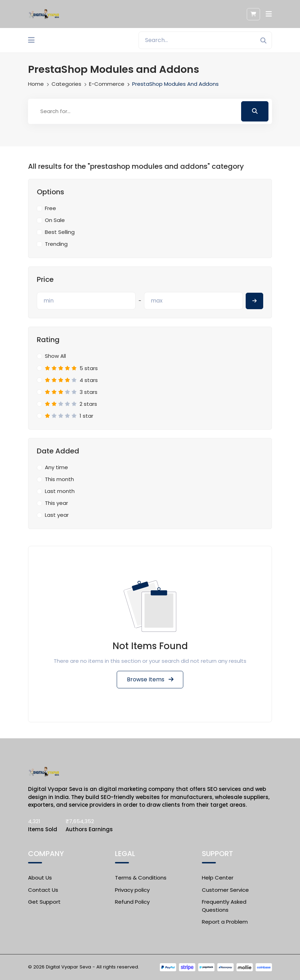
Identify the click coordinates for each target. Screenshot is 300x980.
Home (36, 84)
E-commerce (107, 84)
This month (59, 479)
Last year (57, 515)
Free (50, 208)
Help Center (218, 878)
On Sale (55, 220)
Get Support (44, 902)
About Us (40, 878)
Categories (66, 84)
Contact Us (43, 889)
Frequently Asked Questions (224, 906)
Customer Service (225, 889)
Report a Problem (225, 922)
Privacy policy (132, 889)
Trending (56, 244)
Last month (60, 491)
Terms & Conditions (141, 878)
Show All (55, 356)
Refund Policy (132, 902)
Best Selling (60, 232)
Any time (56, 467)
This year (56, 503)
